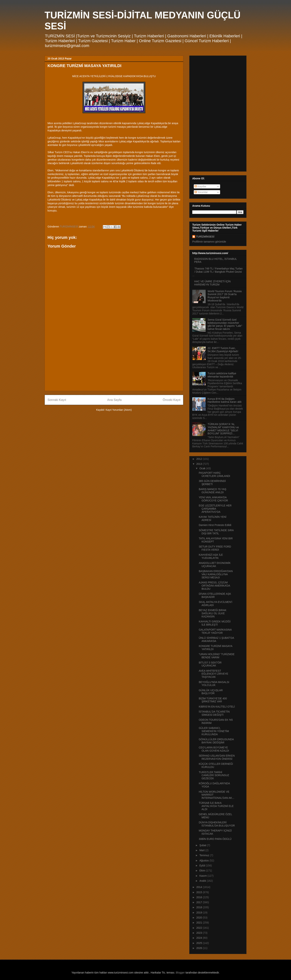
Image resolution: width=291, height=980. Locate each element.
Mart (202, 850)
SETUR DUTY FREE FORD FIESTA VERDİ (215, 548)
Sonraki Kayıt (57, 400)
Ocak (203, 468)
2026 (200, 948)
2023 (200, 933)
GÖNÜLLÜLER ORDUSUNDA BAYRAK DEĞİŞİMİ (216, 741)
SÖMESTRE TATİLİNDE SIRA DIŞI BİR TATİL (216, 532)
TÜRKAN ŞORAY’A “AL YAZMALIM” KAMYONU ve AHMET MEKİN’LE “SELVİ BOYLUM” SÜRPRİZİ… (223, 429)
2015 (200, 892)
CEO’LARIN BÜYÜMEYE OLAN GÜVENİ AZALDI (214, 749)
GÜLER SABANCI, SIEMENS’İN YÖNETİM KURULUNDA (214, 731)
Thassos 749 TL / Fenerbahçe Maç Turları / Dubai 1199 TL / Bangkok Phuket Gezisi (219, 270)
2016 (200, 897)
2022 (200, 928)
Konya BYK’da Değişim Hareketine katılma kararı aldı (225, 400)
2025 (200, 943)
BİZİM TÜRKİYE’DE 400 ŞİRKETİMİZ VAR (213, 700)
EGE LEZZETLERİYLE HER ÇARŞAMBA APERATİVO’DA (215, 509)
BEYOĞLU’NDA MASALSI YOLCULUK (214, 684)
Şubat (203, 845)
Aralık (203, 881)
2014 (200, 887)
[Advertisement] (114, 362)
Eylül (202, 866)
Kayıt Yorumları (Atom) (119, 410)
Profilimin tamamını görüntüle (209, 242)
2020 (200, 918)
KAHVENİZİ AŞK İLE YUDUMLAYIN (211, 556)
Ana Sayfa (114, 400)
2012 (200, 459)
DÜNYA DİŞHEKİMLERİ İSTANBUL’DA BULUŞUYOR (217, 824)
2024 (200, 938)
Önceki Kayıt (172, 400)
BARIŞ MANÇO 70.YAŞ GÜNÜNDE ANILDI (212, 491)
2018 (200, 907)
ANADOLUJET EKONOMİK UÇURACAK (215, 565)
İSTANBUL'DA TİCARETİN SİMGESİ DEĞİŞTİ (214, 713)
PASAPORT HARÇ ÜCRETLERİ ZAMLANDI (214, 474)
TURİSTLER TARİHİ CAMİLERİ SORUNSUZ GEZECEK (214, 775)
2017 (200, 902)
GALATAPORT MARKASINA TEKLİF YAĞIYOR (215, 631)
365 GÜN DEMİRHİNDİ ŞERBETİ (212, 483)
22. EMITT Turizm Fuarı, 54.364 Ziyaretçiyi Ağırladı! (223, 350)
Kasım (203, 876)
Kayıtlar (200, 186)
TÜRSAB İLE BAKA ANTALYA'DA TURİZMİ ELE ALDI (216, 806)
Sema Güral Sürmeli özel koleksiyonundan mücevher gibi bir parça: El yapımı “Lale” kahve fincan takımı (225, 324)
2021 (200, 923)
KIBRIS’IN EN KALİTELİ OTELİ (217, 707)
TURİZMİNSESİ (205, 237)
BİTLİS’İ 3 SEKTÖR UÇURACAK (210, 664)
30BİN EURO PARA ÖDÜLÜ (215, 839)
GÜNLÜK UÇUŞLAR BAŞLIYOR (211, 692)
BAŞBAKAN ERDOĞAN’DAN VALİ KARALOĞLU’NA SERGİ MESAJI (216, 574)
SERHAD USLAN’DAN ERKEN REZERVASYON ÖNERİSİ (217, 757)
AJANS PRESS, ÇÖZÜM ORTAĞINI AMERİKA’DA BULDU (214, 586)
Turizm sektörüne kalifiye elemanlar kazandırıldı (222, 375)
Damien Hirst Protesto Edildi (215, 525)
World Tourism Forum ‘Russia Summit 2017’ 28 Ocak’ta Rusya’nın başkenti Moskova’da (225, 296)
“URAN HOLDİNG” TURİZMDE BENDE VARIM (217, 656)
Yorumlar (201, 192)
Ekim (203, 871)
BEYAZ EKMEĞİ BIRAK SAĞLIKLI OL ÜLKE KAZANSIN (213, 613)
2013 (200, 464)
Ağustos (204, 860)
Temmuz (205, 855)
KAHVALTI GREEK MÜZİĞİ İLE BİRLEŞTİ (215, 623)
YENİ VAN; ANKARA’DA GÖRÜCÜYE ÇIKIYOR (213, 499)
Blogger (180, 973)
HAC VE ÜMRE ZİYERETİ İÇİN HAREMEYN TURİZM (212, 283)
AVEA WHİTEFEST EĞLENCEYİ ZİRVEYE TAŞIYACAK (214, 674)
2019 (200, 913)
